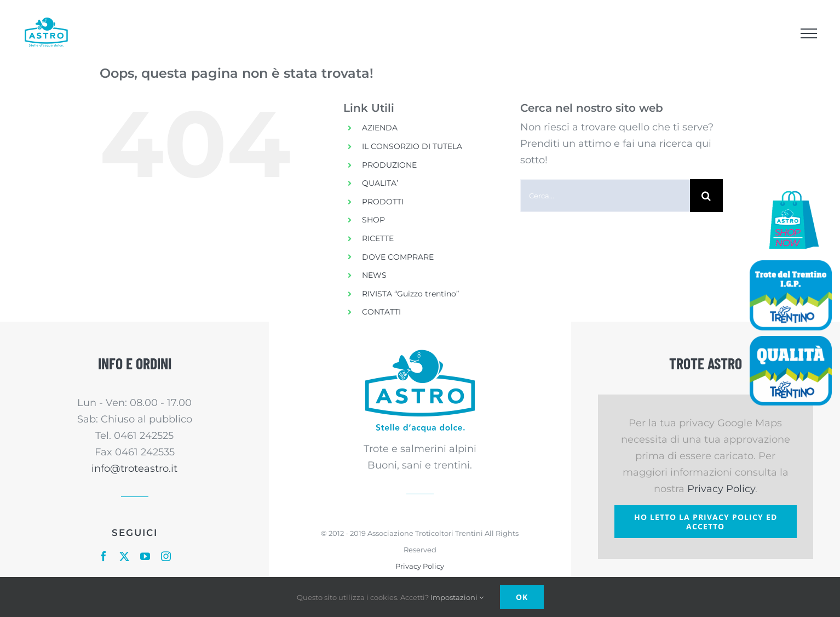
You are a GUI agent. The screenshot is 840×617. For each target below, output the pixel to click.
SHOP (373, 220)
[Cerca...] (605, 196)
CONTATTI (381, 312)
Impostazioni (457, 597)
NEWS (374, 275)
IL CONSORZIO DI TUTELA (412, 146)
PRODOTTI (383, 202)
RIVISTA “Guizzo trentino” (410, 294)
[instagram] (166, 556)
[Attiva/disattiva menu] (809, 33)
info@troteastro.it (134, 469)
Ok (522, 597)
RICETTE (378, 238)
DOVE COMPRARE (398, 257)
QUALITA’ (380, 183)
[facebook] (103, 556)
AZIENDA (380, 128)
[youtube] (145, 556)
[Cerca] (706, 196)
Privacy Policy (420, 566)
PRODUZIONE (389, 165)
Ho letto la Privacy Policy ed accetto (706, 522)
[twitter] (124, 556)
